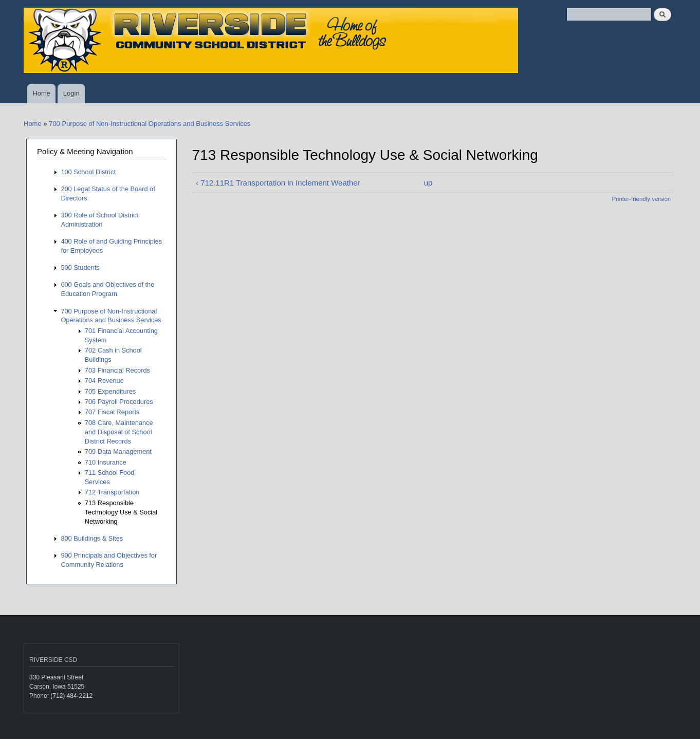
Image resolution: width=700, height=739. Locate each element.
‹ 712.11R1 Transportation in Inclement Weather (278, 183)
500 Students (80, 267)
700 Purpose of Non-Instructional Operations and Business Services (150, 124)
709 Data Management (118, 451)
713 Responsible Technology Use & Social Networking (121, 512)
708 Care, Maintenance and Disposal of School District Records (119, 432)
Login (71, 93)
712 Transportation (112, 492)
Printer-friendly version (641, 199)
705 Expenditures (110, 391)
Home (41, 93)
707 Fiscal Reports (112, 412)
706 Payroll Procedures (119, 402)
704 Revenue (104, 381)
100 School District (88, 172)
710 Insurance (106, 462)
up (428, 183)
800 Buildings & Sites (92, 538)
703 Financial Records (117, 370)
